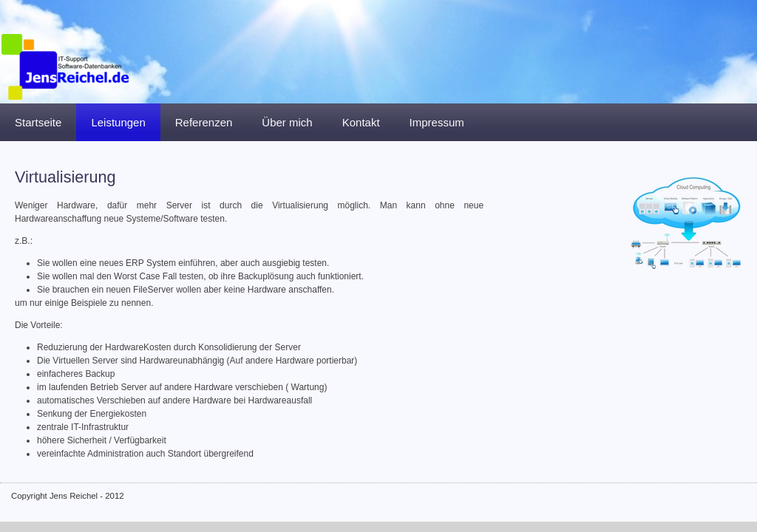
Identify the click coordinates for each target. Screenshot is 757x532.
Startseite (38, 122)
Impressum (437, 122)
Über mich (287, 122)
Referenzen (204, 122)
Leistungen (118, 122)
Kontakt (361, 122)
